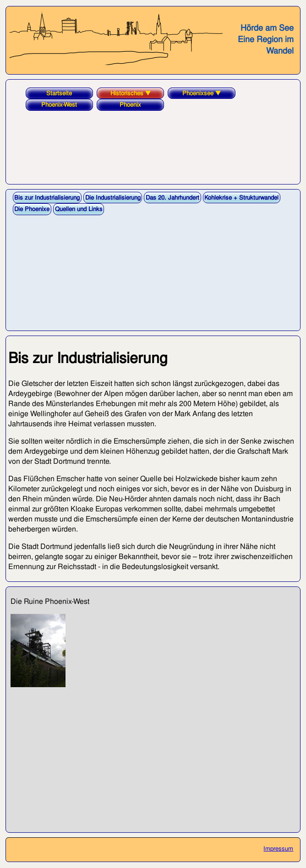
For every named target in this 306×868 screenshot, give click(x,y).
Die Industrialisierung (113, 198)
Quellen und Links (79, 209)
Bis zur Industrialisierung (47, 198)
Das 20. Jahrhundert (172, 198)
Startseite (59, 93)
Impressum (278, 849)
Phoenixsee (202, 93)
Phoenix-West (59, 105)
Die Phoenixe (32, 209)
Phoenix (130, 105)
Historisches (131, 93)
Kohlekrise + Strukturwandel (241, 198)
